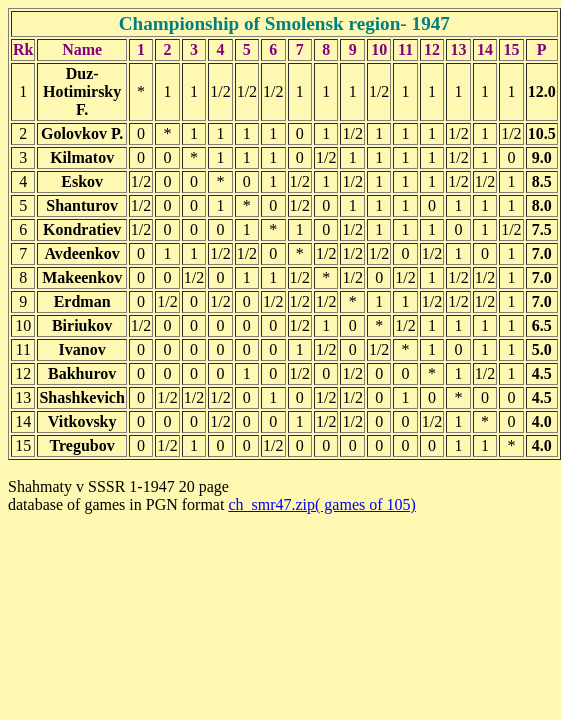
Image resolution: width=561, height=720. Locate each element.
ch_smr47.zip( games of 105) (322, 504)
